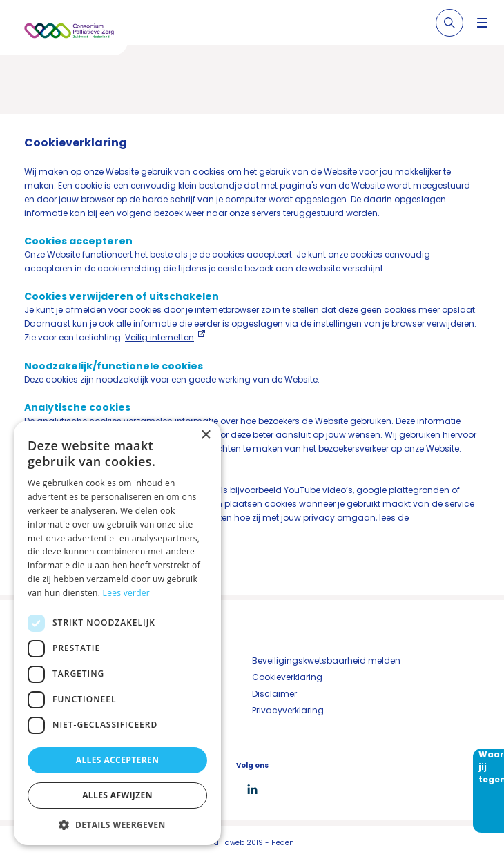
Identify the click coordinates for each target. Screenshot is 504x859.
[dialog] (117, 633)
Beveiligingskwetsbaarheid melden (326, 660)
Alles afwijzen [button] (117, 795)
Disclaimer (274, 694)
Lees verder (127, 593)
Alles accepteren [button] (118, 760)
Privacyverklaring (288, 710)
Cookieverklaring (287, 677)
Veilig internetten (159, 337)
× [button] (205, 435)
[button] (117, 824)
